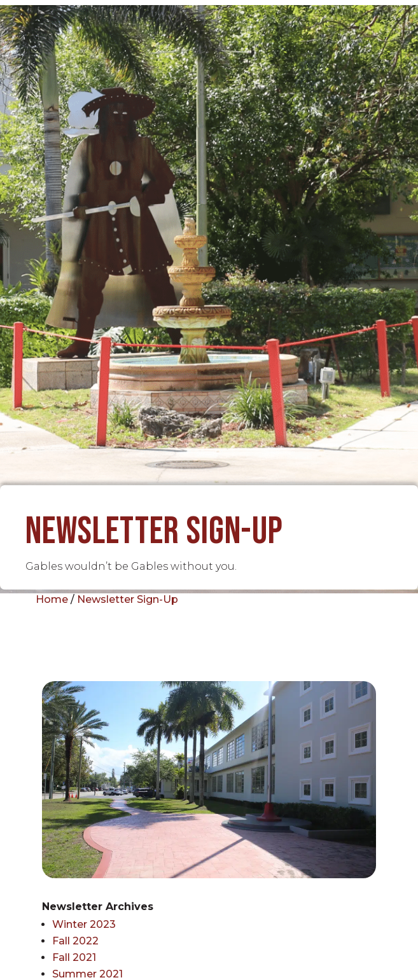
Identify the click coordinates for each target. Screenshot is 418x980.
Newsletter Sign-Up (128, 599)
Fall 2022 (75, 941)
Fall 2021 (74, 957)
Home (52, 599)
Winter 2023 (84, 924)
